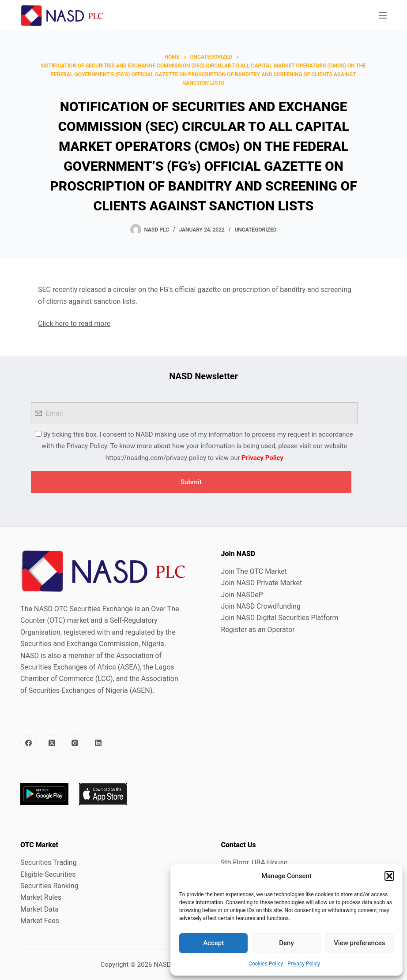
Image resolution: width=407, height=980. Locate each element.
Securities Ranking (49, 886)
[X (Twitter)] (52, 743)
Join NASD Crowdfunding (260, 606)
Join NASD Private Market (261, 583)
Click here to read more (74, 324)
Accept (213, 943)
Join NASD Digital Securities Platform (279, 618)
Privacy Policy (304, 964)
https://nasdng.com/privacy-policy (156, 458)
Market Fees (40, 921)
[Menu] (383, 15)
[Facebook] (29, 743)
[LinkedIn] (98, 743)
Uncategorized (255, 230)
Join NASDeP (242, 595)
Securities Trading (49, 862)
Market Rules (41, 897)
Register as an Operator (258, 630)
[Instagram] (75, 743)
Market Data (40, 909)
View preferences (359, 943)
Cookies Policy (266, 964)
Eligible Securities (48, 874)
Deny (286, 943)
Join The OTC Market (254, 571)
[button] (389, 876)
